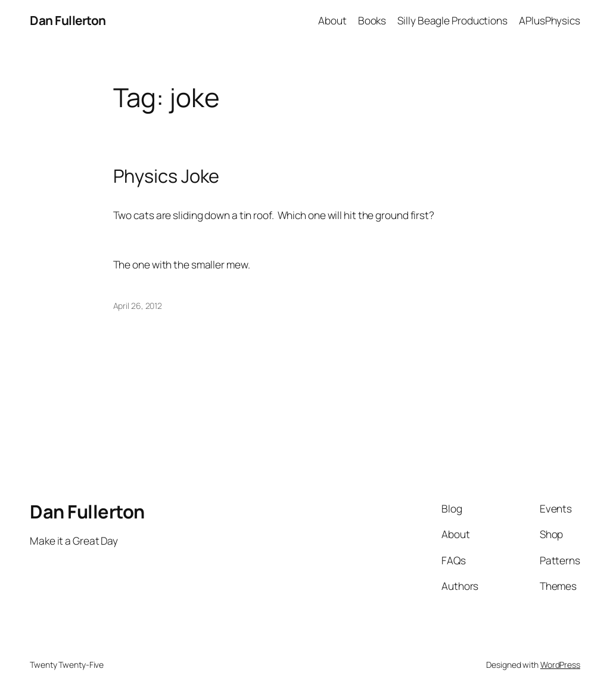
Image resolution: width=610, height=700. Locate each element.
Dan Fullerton (68, 20)
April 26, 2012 (138, 306)
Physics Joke (166, 176)
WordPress (560, 665)
